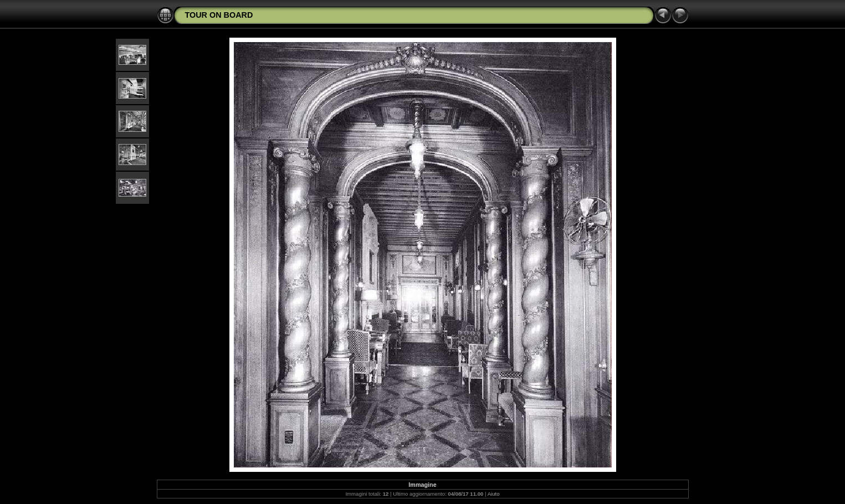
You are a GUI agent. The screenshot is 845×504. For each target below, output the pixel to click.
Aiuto (494, 494)
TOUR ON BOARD (219, 15)
